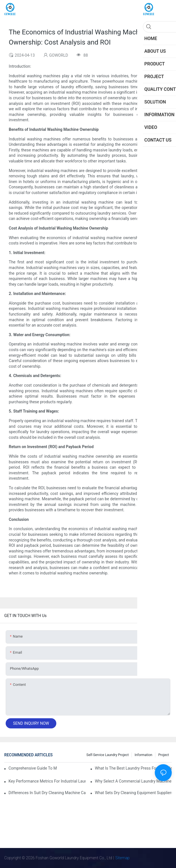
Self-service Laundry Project (108, 755)
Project (164, 755)
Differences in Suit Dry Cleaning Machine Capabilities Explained (47, 793)
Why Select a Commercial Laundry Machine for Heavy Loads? (133, 781)
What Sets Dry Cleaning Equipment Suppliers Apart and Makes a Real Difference (133, 793)
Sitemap (123, 858)
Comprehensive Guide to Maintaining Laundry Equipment (33, 768)
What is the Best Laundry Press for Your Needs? (133, 768)
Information (143, 755)
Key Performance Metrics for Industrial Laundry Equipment (47, 781)
